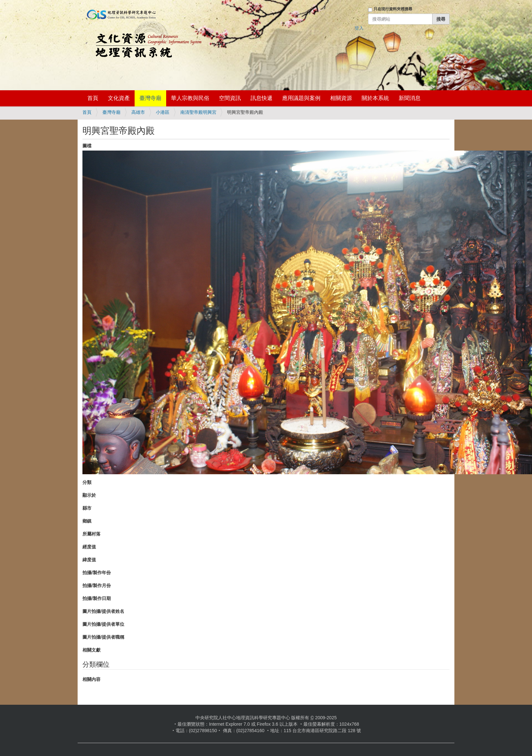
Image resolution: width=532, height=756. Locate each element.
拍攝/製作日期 (97, 598)
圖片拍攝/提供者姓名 (103, 611)
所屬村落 (91, 534)
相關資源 (341, 98)
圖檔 (87, 146)
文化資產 (119, 98)
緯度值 (89, 560)
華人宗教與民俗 (190, 98)
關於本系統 (375, 98)
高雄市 (138, 112)
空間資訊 (230, 98)
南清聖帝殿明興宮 (198, 112)
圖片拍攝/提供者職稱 (103, 637)
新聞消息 (410, 98)
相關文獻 (91, 650)
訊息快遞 (261, 98)
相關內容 (91, 679)
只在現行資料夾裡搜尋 (393, 9)
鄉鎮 (87, 521)
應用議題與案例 (301, 98)
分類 (87, 482)
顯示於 (89, 495)
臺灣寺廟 (150, 98)
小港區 (163, 112)
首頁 (93, 98)
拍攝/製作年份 (97, 573)
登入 (359, 28)
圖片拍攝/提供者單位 (103, 624)
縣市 (87, 508)
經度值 (89, 547)
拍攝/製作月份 (97, 585)
